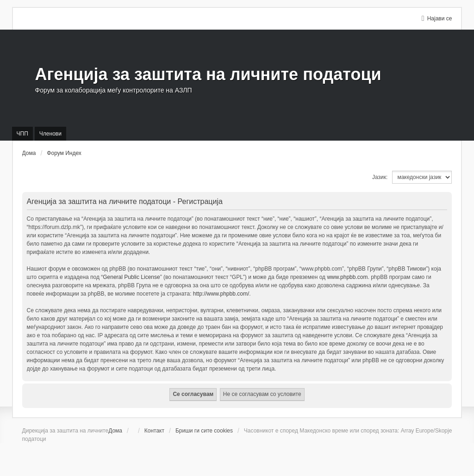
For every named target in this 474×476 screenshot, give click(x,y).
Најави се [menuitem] (440, 19)
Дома (115, 431)
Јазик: (380, 177)
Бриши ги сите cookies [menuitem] (204, 431)
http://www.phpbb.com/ (221, 294)
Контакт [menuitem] (154, 431)
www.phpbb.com (347, 277)
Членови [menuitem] (50, 134)
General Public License (131, 277)
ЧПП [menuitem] (22, 134)
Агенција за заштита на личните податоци (208, 74)
